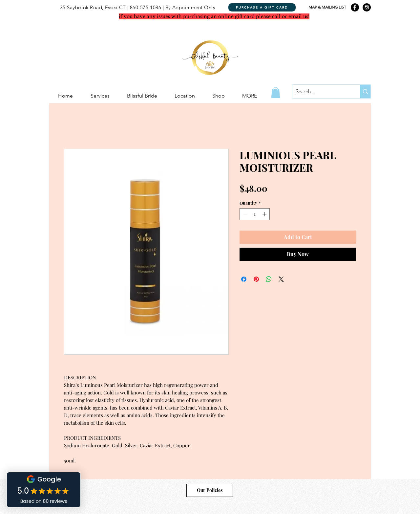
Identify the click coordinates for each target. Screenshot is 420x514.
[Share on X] (281, 279)
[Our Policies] (210, 490)
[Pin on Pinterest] (256, 279)
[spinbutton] (255, 214)
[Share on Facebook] (244, 279)
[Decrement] (244, 214)
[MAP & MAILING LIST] (327, 7)
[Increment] (265, 214)
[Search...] (321, 91)
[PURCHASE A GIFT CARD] (262, 7)
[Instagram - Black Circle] (367, 7)
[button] (276, 92)
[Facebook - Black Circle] (355, 7)
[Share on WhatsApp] (269, 279)
